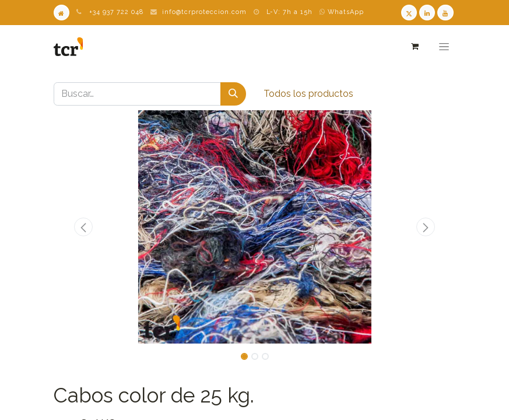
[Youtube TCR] (445, 13)
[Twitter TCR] (409, 13)
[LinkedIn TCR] (427, 13)
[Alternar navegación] (444, 47)
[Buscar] (233, 94)
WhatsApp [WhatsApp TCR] (342, 12)
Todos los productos (308, 94)
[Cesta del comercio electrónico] (415, 46)
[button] (84, 227)
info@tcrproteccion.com (204, 12)
